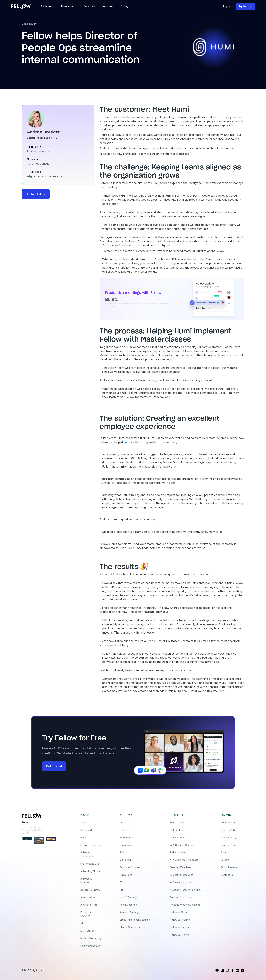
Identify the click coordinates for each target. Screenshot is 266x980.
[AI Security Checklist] (186, 875)
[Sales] (136, 853)
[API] (91, 923)
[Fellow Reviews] (232, 867)
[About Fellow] (232, 823)
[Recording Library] (91, 890)
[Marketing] (136, 860)
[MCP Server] (91, 931)
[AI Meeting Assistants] (186, 882)
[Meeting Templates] (186, 867)
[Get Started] (54, 766)
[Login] (91, 823)
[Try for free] (246, 6)
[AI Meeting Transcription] (91, 854)
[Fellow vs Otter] (186, 912)
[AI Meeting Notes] (91, 871)
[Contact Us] (232, 875)
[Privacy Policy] (232, 838)
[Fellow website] (21, 6)
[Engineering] (136, 845)
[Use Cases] (136, 823)
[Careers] (232, 860)
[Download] (91, 830)
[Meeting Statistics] (186, 897)
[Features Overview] (91, 845)
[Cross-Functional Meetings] (136, 920)
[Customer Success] (136, 867)
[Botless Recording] (91, 938)
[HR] (136, 890)
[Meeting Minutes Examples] (186, 905)
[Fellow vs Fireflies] (186, 920)
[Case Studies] (186, 838)
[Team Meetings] (136, 905)
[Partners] (232, 853)
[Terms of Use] (232, 845)
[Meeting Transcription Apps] (186, 890)
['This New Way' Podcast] (186, 860)
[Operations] (136, 875)
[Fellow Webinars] (186, 853)
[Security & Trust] (232, 830)
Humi (103, 117)
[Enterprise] (136, 830)
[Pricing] (91, 838)
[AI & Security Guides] (186, 845)
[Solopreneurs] (136, 838)
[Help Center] (186, 823)
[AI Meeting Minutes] (91, 881)
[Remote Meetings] (136, 912)
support (129, 442)
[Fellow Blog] (186, 830)
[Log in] (227, 6)
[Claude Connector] (136, 927)
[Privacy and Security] (91, 914)
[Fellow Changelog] (91, 946)
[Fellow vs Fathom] (186, 927)
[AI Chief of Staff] (91, 905)
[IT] (136, 882)
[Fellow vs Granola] (186, 935)
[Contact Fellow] (36, 194)
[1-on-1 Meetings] (136, 897)
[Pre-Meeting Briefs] (91, 864)
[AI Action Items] (91, 897)
